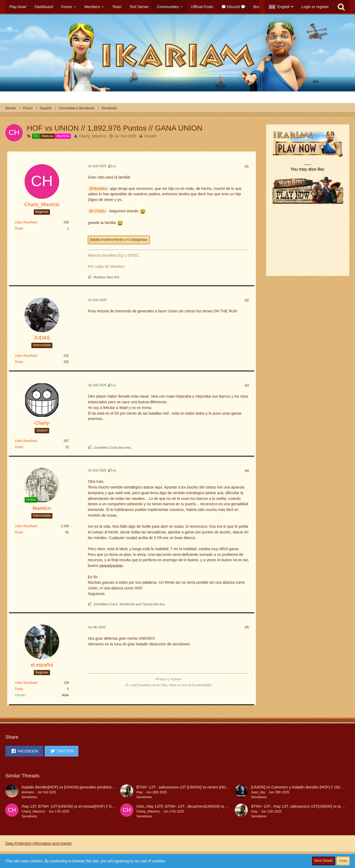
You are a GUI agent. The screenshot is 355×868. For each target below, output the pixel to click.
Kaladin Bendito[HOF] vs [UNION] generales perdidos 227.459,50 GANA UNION (89, 787)
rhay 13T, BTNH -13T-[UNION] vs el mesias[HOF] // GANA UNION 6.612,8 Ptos (88, 806)
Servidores (29, 797)
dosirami (28, 792)
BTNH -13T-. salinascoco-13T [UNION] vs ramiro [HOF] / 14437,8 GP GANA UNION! (207, 787)
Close (343, 861)
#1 (247, 166)
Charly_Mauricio (93, 136)
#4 (247, 471)
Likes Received (26, 222)
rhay (140, 792)
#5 (247, 627)
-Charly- (100, 211)
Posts (19, 229)
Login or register (315, 7)
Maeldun (100, 189)
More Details (324, 861)
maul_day (258, 792)
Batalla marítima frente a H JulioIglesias (119, 240)
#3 (247, 385)
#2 (247, 300)
